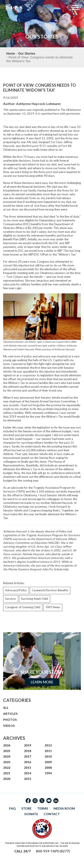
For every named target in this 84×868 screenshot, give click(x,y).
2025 (7, 751)
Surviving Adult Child (35, 599)
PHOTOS (10, 720)
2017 (28, 757)
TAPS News (53, 607)
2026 (7, 745)
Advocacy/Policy (16, 590)
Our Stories (27, 54)
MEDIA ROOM (64, 808)
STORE (26, 808)
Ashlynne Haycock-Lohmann (38, 104)
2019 (28, 745)
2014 (28, 773)
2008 (48, 768)
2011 (48, 751)
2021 (7, 773)
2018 (28, 751)
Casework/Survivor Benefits (50, 590)
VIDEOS (9, 726)
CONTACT (52, 814)
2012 (48, 745)
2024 (7, 757)
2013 (28, 779)
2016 (28, 762)
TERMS (43, 808)
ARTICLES (10, 714)
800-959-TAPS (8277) (53, 851)
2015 (28, 768)
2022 (7, 768)
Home (11, 54)
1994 (48, 773)
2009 (48, 762)
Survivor (11, 599)
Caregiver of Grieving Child (23, 607)
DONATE (31, 814)
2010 (48, 757)
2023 (7, 762)
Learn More (42, 682)
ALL (6, 708)
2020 (7, 779)
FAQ (12, 808)
